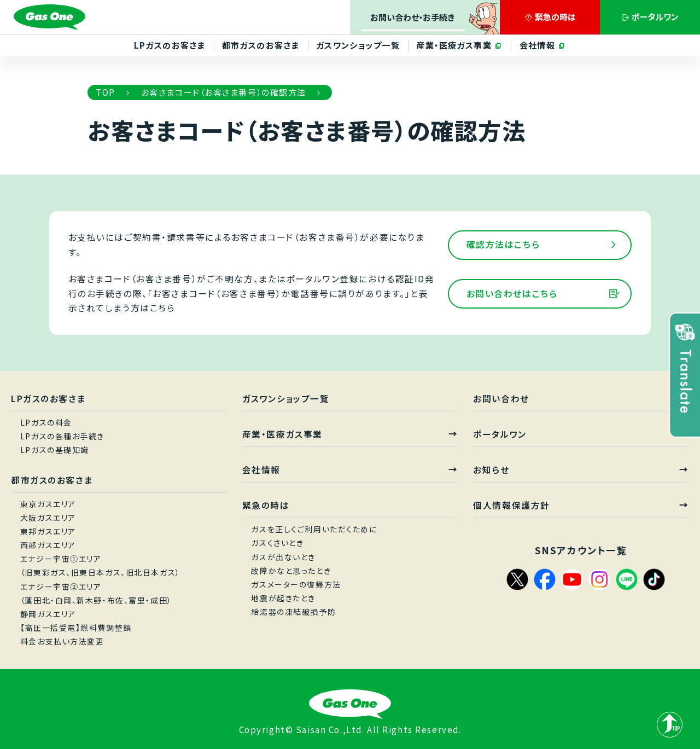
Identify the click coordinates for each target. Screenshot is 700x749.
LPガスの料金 (46, 422)
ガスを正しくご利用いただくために (314, 529)
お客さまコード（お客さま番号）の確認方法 (224, 92)
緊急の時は (266, 505)
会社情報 (539, 45)
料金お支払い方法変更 (62, 642)
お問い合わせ (501, 399)
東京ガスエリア (48, 504)
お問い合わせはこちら (512, 294)
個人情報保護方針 (512, 505)
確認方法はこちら (503, 244)
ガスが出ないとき (283, 557)
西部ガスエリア (48, 545)
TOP (106, 92)
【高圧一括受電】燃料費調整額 (76, 628)
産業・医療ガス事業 (455, 45)
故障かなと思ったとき (291, 571)
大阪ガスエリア (48, 518)
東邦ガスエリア (48, 531)
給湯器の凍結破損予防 (293, 612)
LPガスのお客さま (168, 45)
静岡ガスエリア (48, 614)
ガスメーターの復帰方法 (296, 584)
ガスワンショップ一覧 (358, 45)
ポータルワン (500, 434)
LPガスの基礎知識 (55, 450)
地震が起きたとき (283, 598)
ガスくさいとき (277, 543)
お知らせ (491, 470)
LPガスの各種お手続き (62, 436)
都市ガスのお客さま (260, 45)
